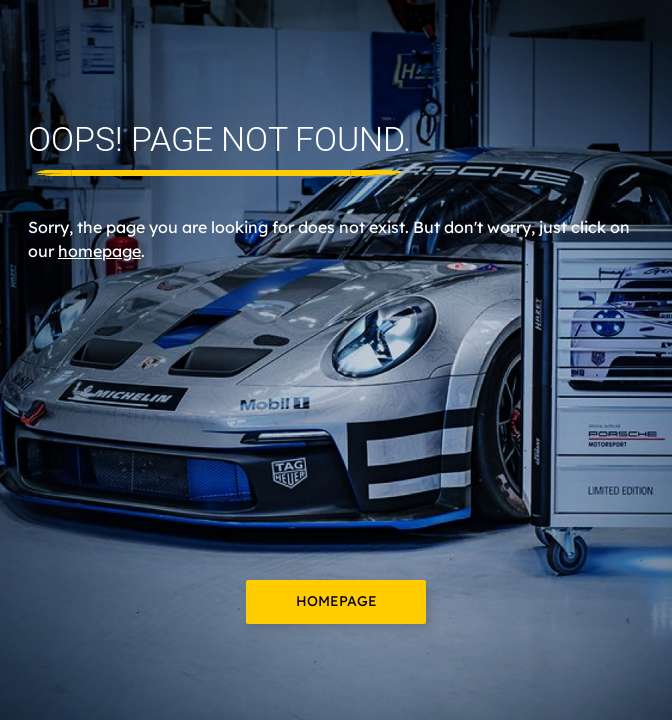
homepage (99, 251)
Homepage (336, 601)
